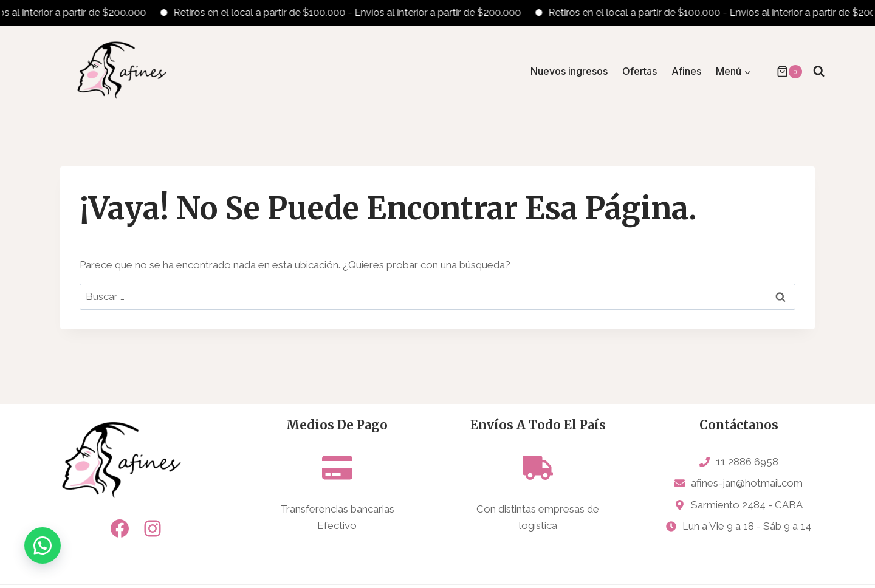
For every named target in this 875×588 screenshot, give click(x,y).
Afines (686, 71)
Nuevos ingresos (569, 71)
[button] (43, 545)
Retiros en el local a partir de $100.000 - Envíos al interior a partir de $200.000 (355, 12)
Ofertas (640, 71)
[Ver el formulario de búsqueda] (819, 71)
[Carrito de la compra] (783, 72)
